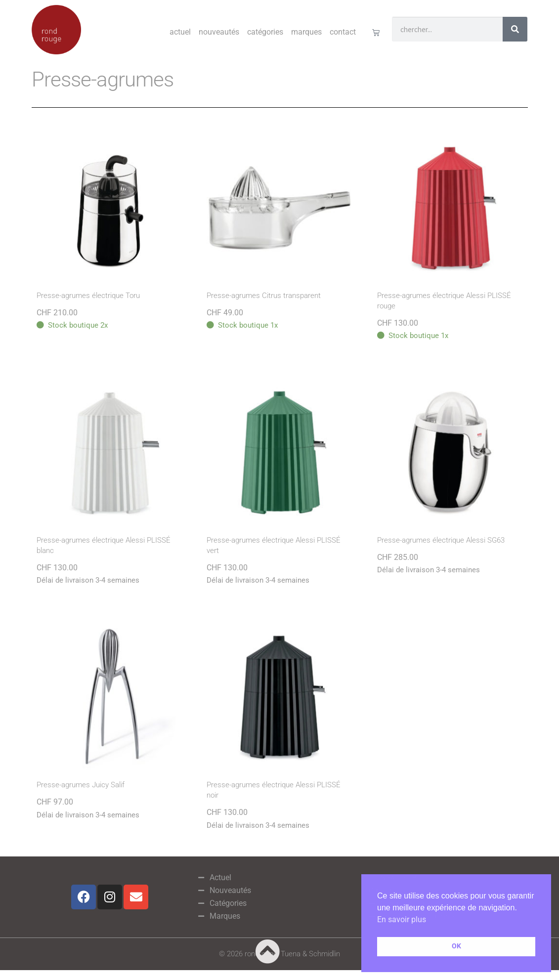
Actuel (180, 32)
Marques (306, 32)
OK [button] (456, 946)
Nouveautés (219, 32)
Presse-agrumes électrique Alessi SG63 (441, 540)
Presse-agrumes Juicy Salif (81, 785)
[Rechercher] (515, 29)
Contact (343, 32)
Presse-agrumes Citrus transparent (264, 296)
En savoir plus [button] (402, 919)
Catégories (265, 32)
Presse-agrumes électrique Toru (88, 296)
